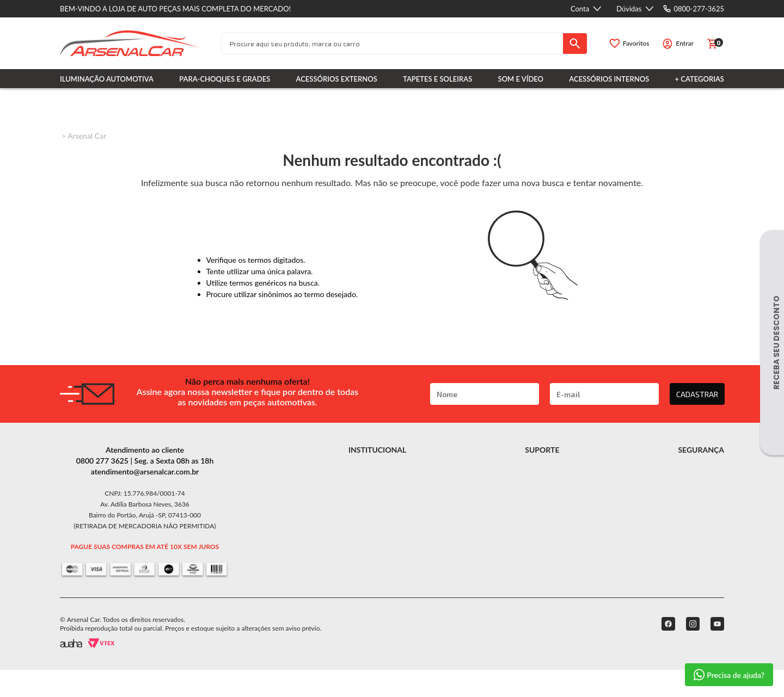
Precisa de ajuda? (729, 675)
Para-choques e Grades (225, 79)
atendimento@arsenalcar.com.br (145, 471)
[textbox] (392, 44)
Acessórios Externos (337, 79)
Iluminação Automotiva (107, 79)
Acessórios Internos (609, 79)
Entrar (685, 43)
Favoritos (636, 43)
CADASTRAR (697, 394)
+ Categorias (700, 79)
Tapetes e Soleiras (437, 79)
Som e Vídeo (521, 79)
